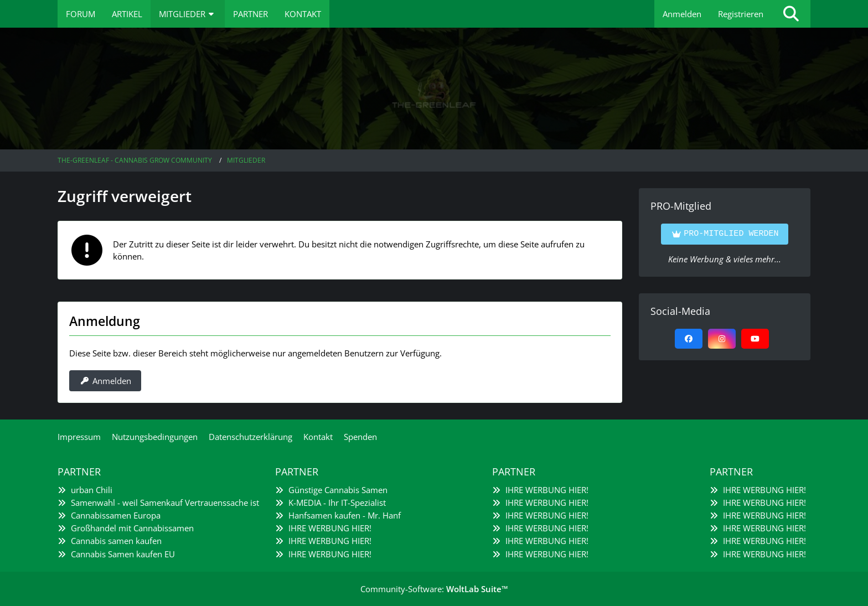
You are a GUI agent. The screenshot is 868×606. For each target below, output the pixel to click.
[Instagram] (722, 339)
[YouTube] (755, 339)
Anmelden (682, 14)
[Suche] (791, 14)
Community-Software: (434, 589)
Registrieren (741, 14)
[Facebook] (689, 339)
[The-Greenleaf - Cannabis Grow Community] (434, 89)
